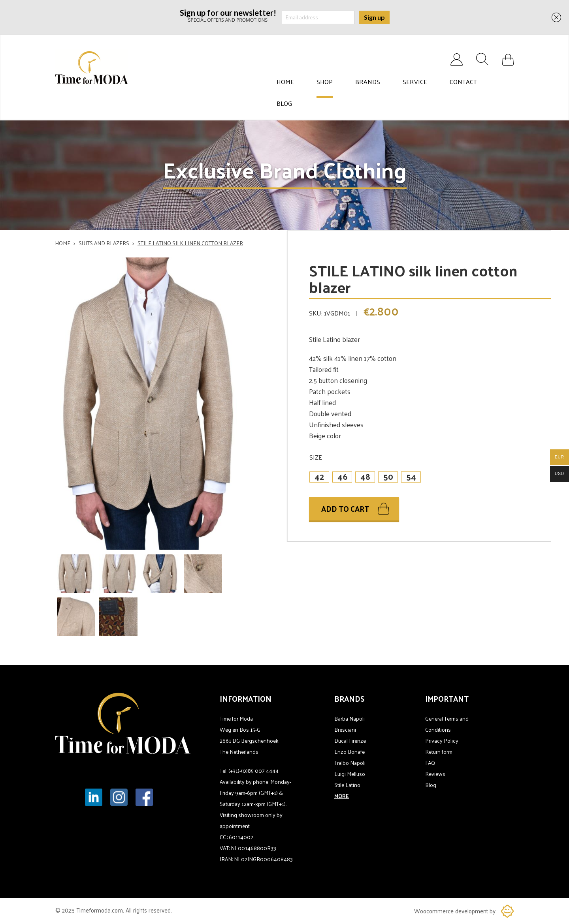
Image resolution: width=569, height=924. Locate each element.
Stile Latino (347, 785)
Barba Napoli (350, 718)
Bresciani (345, 730)
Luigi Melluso (350, 774)
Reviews (435, 774)
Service (415, 82)
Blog (284, 103)
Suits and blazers (104, 243)
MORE (342, 796)
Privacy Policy (442, 741)
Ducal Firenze (350, 741)
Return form (439, 752)
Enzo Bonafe (350, 752)
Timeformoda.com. (101, 910)
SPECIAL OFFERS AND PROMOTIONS (228, 15)
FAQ (430, 763)
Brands (368, 82)
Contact (463, 82)
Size (316, 457)
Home (285, 82)
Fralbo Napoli (350, 763)
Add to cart (345, 509)
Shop (325, 82)
